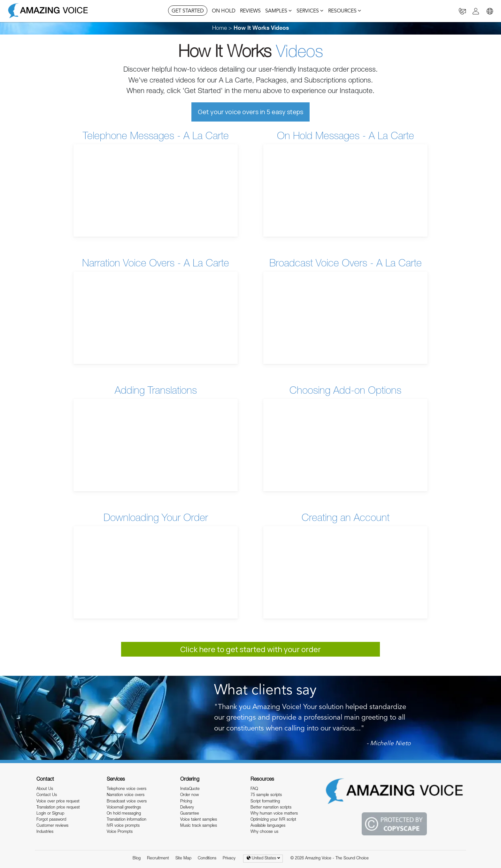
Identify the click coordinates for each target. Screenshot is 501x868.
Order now (189, 795)
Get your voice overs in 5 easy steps (250, 112)
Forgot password (51, 820)
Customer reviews (52, 826)
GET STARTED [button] (188, 11)
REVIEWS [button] (250, 11)
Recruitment (158, 859)
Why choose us (264, 832)
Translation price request (58, 808)
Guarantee (190, 814)
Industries (45, 832)
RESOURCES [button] (345, 11)
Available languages (268, 826)
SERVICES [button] (310, 11)
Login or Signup (50, 814)
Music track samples (199, 826)
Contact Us (47, 795)
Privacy (229, 859)
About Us (45, 789)
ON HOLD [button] (224, 11)
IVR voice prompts (123, 826)
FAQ (254, 789)
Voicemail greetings (124, 808)
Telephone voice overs (127, 789)
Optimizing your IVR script (273, 820)
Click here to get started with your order (250, 649)
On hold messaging (124, 814)
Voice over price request (58, 802)
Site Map (183, 859)
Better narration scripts (271, 808)
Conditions (207, 859)
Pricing (186, 802)
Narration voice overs (126, 795)
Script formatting (265, 802)
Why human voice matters (274, 814)
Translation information (127, 820)
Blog (137, 859)
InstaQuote (190, 789)
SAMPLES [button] (279, 11)
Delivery (187, 808)
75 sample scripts (266, 795)
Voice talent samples (199, 820)
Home (220, 28)
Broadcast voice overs (127, 802)
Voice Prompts (120, 832)
